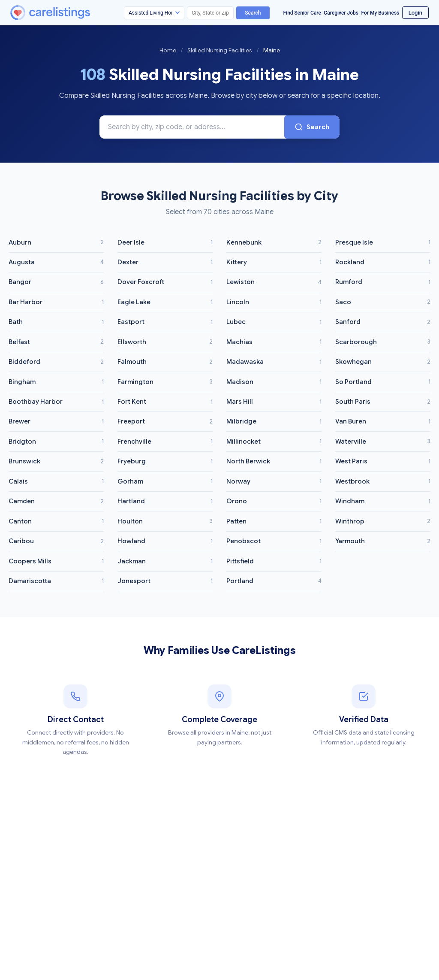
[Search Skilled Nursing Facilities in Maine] (192, 127)
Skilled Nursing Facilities (220, 50)
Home (168, 50)
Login (415, 13)
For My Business (380, 13)
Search (253, 13)
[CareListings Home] (75, 13)
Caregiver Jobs (341, 13)
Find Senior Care (302, 13)
